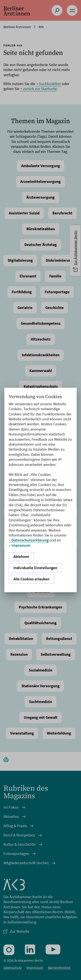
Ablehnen (21, 556)
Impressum (21, 545)
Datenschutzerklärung (30, 540)
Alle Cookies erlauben (31, 579)
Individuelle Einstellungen (35, 568)
